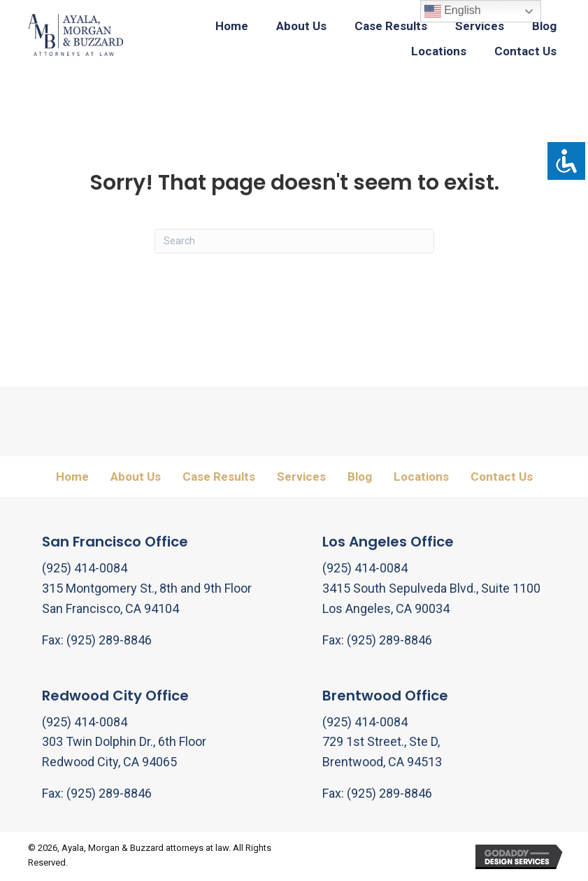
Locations (421, 477)
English (453, 11)
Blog (360, 477)
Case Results (219, 477)
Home (72, 477)
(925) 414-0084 (85, 568)
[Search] (294, 241)
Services (301, 477)
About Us (136, 477)
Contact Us (502, 477)
